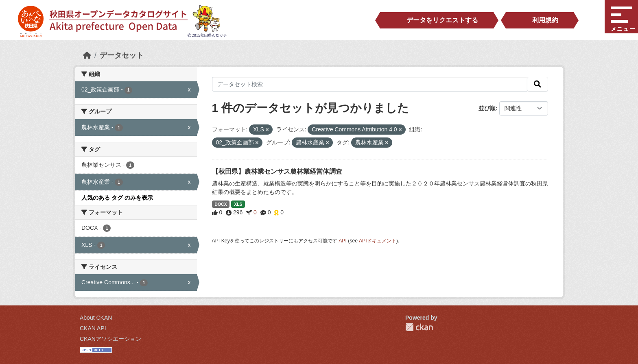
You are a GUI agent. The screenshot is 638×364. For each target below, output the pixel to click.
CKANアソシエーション (110, 339)
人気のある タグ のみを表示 (117, 198)
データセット (122, 55)
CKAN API (93, 328)
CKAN (419, 327)
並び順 (487, 108)
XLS (238, 204)
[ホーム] (87, 55)
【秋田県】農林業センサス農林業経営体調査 (277, 171)
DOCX (221, 204)
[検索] (537, 84)
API (343, 241)
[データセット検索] (370, 84)
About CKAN (96, 318)
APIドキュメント (378, 241)
